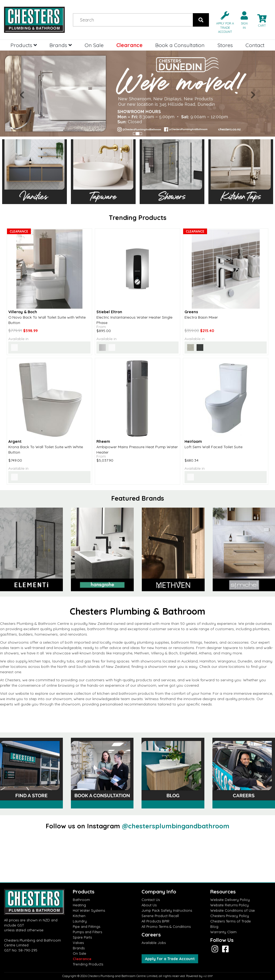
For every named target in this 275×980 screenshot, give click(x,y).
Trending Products (88, 964)
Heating (79, 905)
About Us (149, 905)
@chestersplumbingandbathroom (176, 826)
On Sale (94, 45)
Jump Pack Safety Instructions (167, 910)
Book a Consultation (180, 45)
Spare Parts (82, 937)
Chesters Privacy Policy (230, 916)
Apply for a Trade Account (170, 959)
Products (24, 45)
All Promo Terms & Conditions (166, 926)
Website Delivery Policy (230, 900)
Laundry (80, 921)
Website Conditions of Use (233, 910)
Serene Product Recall (160, 916)
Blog (214, 926)
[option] (102, 549)
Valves (78, 943)
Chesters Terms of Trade (231, 921)
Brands (61, 45)
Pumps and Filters (87, 932)
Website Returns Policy (229, 905)
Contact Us (151, 900)
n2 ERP (208, 976)
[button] (223, 22)
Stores (225, 45)
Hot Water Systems (89, 910)
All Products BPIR (155, 921)
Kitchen (79, 916)
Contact (255, 45)
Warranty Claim (223, 932)
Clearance (129, 45)
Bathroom (81, 900)
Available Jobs (154, 943)
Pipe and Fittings (86, 926)
